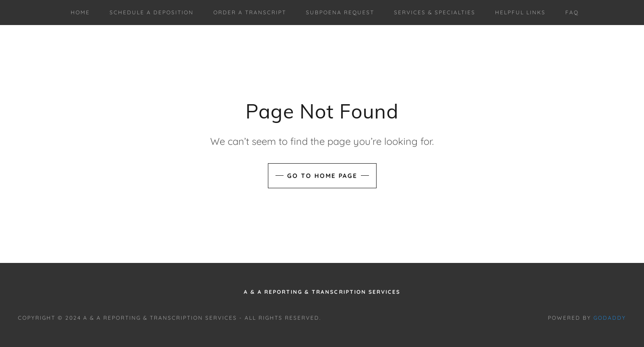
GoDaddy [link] (610, 318)
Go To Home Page (322, 176)
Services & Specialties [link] (435, 12)
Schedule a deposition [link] (152, 12)
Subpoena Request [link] (340, 12)
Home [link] (80, 12)
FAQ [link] (572, 12)
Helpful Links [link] (520, 12)
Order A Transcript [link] (250, 12)
